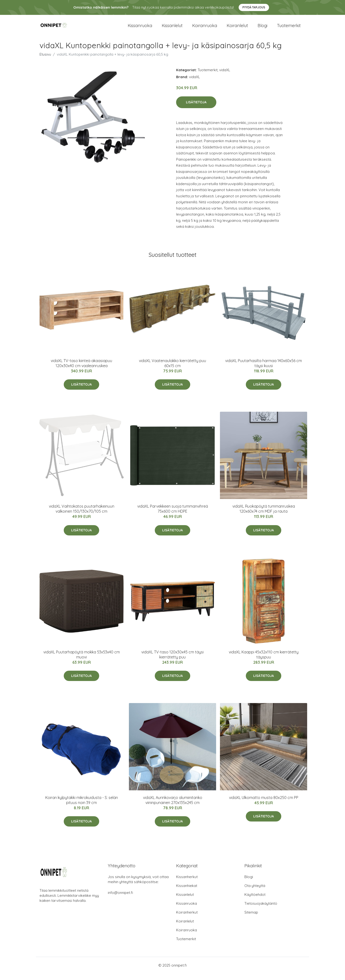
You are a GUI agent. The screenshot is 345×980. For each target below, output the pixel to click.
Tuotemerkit (289, 29)
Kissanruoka (140, 29)
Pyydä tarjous (254, 7)
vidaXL (225, 76)
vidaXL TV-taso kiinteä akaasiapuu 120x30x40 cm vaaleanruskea (81, 370)
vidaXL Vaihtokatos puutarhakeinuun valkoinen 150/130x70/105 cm (82, 515)
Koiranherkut (187, 919)
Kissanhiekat (187, 892)
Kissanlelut (172, 29)
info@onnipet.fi (120, 899)
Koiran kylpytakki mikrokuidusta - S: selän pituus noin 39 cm (82, 807)
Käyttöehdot (255, 901)
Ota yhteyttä (255, 892)
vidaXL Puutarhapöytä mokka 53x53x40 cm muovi (82, 661)
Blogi (262, 29)
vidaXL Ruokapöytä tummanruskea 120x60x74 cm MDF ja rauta (264, 515)
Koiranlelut (237, 29)
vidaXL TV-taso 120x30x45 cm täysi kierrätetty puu (172, 661)
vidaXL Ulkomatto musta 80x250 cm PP (264, 804)
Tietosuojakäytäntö (261, 910)
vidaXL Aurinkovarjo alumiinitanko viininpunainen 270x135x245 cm (173, 807)
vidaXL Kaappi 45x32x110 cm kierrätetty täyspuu (264, 661)
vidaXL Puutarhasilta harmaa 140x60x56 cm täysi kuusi (264, 370)
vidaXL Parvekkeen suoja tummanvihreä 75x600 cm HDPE (173, 515)
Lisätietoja (196, 109)
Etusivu (45, 61)
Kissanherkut (187, 883)
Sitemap (251, 919)
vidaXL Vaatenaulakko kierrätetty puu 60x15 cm (172, 370)
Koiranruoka (205, 29)
